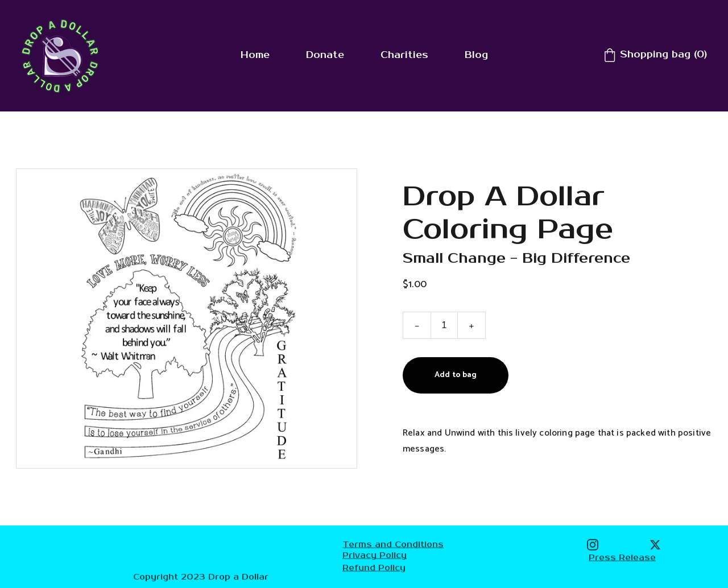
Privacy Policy (375, 556)
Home (255, 55)
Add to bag (456, 377)
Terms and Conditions (393, 545)
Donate (325, 55)
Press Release (622, 558)
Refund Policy (374, 568)
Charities (404, 55)
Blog (476, 55)
